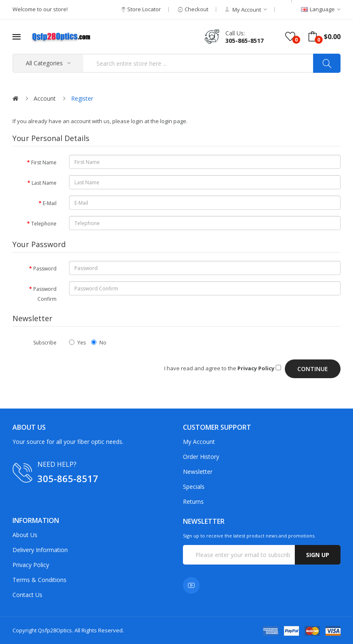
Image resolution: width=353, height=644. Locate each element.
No (99, 343)
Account (45, 98)
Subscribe (45, 343)
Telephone (44, 224)
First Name (44, 162)
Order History (201, 457)
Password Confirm (45, 294)
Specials (194, 487)
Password (45, 269)
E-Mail (50, 203)
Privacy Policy (31, 565)
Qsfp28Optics (55, 630)
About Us (25, 535)
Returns (193, 502)
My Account (199, 442)
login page (173, 121)
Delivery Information (40, 550)
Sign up (318, 555)
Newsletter (198, 472)
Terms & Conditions (39, 580)
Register (82, 98)
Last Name (44, 183)
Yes (77, 343)
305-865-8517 (244, 41)
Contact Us (27, 595)
